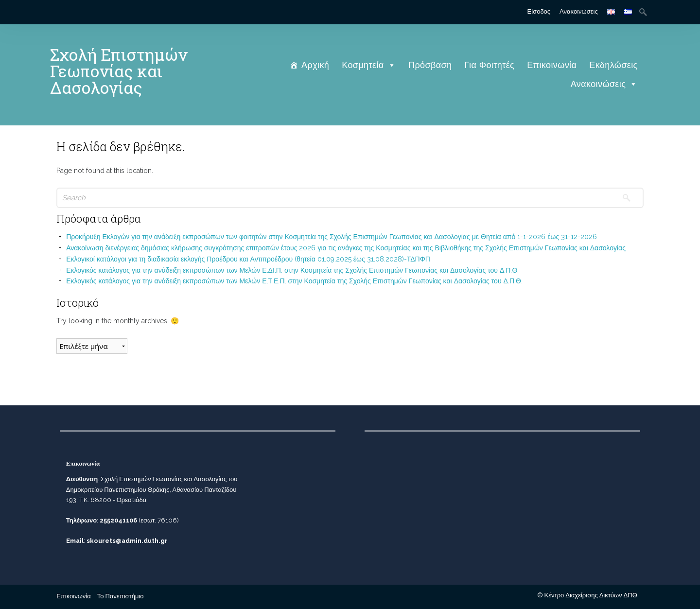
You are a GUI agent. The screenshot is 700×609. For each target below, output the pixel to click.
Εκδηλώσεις (613, 65)
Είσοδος (539, 11)
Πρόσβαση (430, 65)
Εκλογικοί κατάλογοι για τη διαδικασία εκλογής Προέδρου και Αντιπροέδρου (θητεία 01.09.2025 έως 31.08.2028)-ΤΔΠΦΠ (248, 259)
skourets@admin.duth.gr (127, 541)
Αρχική (315, 65)
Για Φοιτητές (490, 65)
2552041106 (118, 520)
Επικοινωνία (552, 65)
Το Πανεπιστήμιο (121, 596)
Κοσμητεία (369, 65)
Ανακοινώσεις (579, 11)
